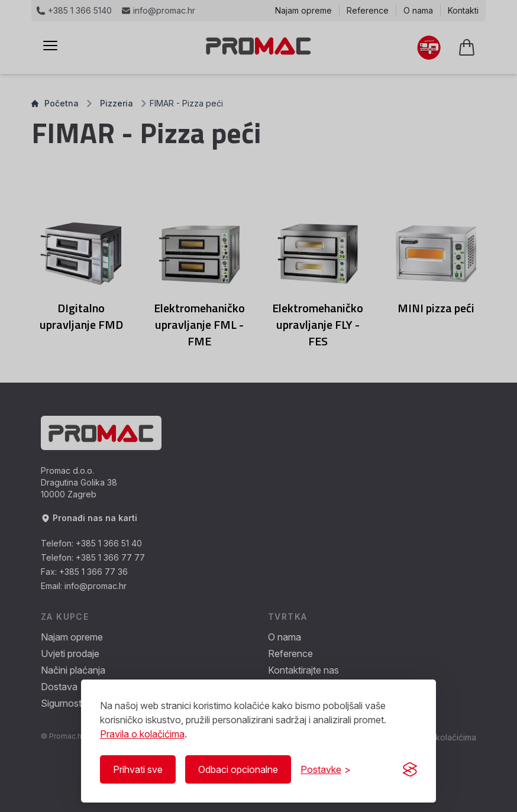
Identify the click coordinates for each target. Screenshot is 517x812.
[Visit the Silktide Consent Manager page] (410, 769)
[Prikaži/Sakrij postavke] (326, 769)
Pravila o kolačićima (142, 734)
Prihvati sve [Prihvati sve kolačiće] (138, 769)
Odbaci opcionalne (238, 769)
